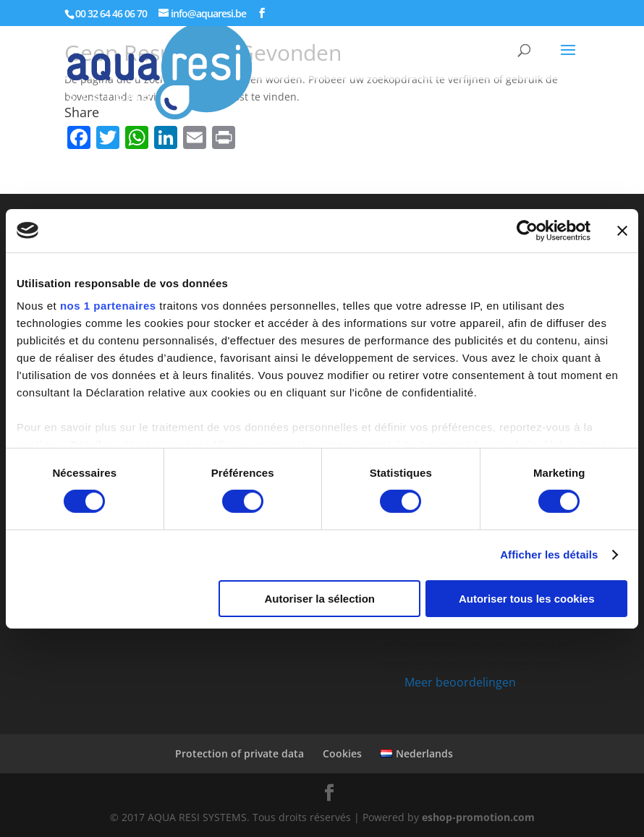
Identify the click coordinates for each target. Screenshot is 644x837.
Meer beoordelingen (460, 682)
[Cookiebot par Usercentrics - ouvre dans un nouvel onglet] (527, 230)
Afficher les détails (549, 555)
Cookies (342, 753)
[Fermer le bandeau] (622, 230)
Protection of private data (240, 753)
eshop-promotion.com (478, 817)
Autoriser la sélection (319, 599)
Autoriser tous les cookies (527, 599)
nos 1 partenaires (108, 306)
